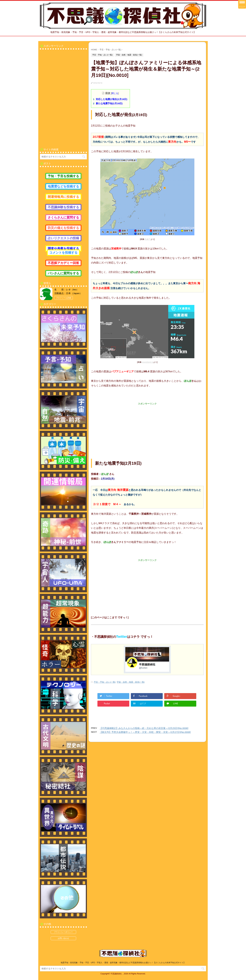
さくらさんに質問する (63, 217)
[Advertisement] (147, 427)
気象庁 (148, 239)
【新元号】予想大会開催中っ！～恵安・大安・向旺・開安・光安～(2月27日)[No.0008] (145, 732)
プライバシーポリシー (63, 932)
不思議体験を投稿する (63, 207)
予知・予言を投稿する (63, 176)
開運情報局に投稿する (63, 197)
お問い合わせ (63, 938)
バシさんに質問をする (63, 273)
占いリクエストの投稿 (63, 238)
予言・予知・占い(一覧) (105, 682)
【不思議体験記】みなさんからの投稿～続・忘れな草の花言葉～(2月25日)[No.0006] (144, 728)
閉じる (115, 93)
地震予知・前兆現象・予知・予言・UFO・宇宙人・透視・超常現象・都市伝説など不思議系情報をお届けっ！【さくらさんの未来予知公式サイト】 (123, 963)
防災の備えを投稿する (63, 228)
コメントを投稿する (63, 253)
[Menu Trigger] (242, 4)
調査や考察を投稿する (63, 248)
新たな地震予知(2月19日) (109, 103)
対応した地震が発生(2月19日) (112, 99)
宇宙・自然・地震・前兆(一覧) (131, 682)
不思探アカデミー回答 (63, 263)
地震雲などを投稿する (63, 186)
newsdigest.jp (148, 362)
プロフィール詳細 (64, 298)
